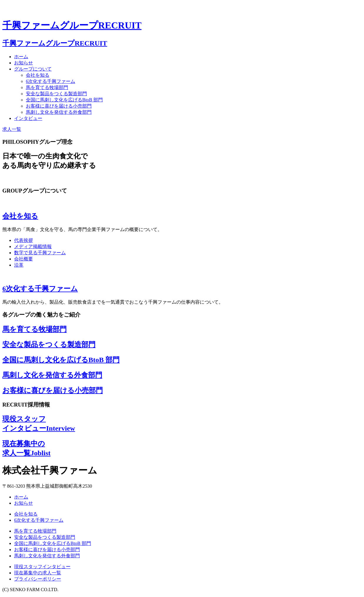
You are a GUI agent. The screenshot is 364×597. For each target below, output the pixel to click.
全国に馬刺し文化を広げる (64, 100)
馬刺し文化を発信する (59, 112)
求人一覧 (12, 129)
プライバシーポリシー (38, 579)
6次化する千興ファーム (51, 81)
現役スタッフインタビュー (42, 567)
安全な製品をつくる (56, 94)
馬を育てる (47, 87)
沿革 (19, 265)
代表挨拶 (24, 240)
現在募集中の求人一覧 (38, 573)
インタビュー (28, 118)
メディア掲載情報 (33, 246)
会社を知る (38, 75)
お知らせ (24, 63)
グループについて (33, 69)
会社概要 (24, 259)
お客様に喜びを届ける (59, 106)
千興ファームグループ (72, 25)
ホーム (21, 57)
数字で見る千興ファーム (40, 253)
